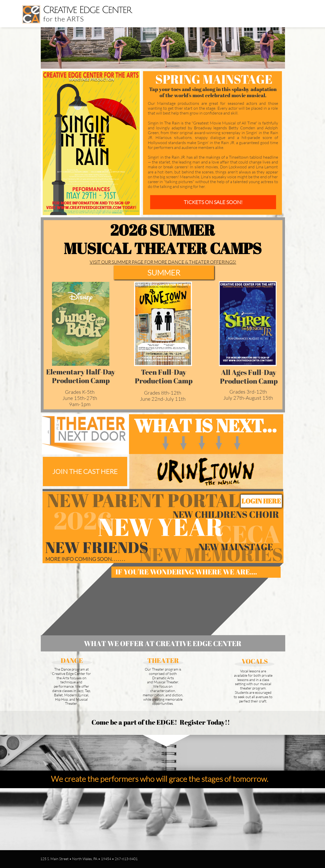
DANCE (72, 660)
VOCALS (255, 661)
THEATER (163, 660)
